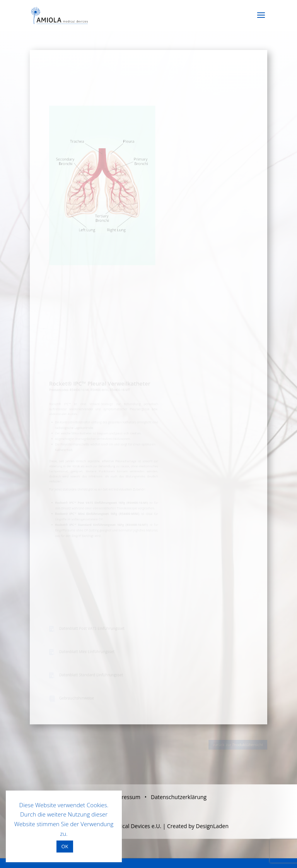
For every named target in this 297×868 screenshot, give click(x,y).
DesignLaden (212, 826)
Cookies (97, 805)
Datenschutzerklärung (179, 797)
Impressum (126, 797)
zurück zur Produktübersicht (240, 744)
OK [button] (65, 846)
